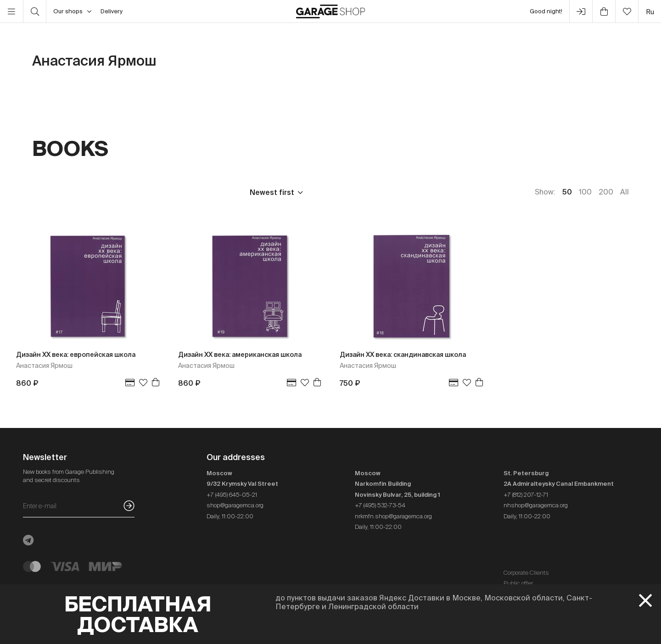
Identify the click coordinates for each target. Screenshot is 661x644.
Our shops (72, 11)
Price (41, 192)
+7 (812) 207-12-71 (526, 495)
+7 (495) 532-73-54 (380, 505)
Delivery (112, 11)
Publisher (92, 192)
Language (152, 192)
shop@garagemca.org (235, 505)
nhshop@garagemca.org (536, 505)
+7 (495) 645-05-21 (232, 495)
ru (650, 12)
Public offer (518, 583)
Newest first (272, 192)
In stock (210, 192)
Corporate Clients (526, 573)
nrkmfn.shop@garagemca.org (393, 516)
